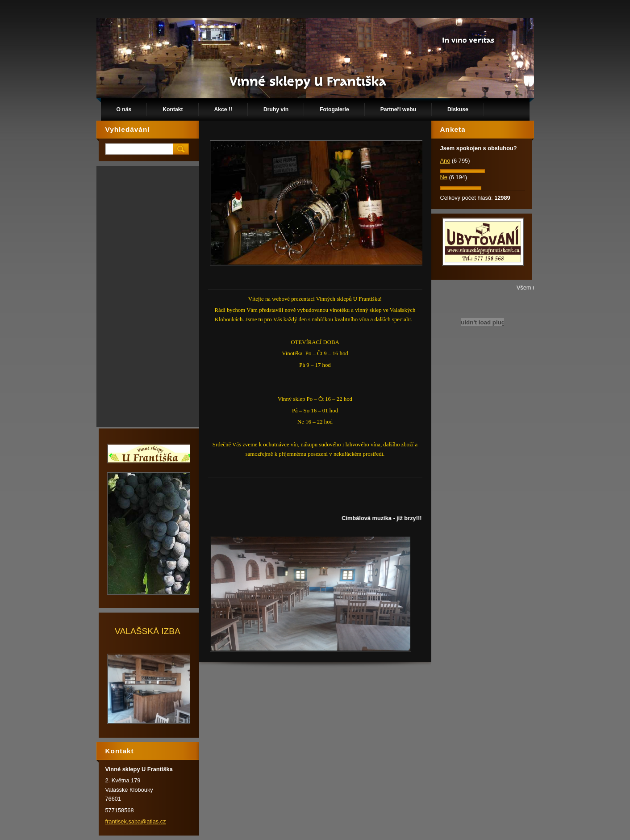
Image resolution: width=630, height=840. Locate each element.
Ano (445, 161)
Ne (444, 177)
